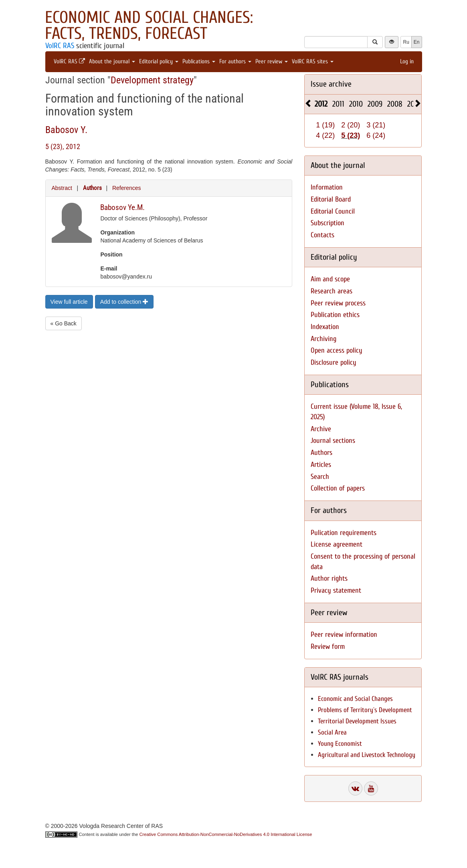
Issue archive (331, 84)
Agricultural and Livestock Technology (367, 755)
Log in (407, 62)
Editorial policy (159, 62)
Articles (321, 465)
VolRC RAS (60, 46)
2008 (395, 104)
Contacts (322, 235)
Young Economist (340, 744)
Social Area (332, 732)
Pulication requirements (344, 533)
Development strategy (152, 80)
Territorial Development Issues (357, 721)
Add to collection (124, 302)
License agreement (337, 544)
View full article (69, 302)
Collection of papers (338, 488)
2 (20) (351, 125)
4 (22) (325, 135)
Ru (406, 42)
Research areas (332, 291)
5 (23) (351, 135)
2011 (338, 104)
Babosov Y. (66, 130)
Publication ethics (335, 315)
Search (320, 477)
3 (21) (376, 125)
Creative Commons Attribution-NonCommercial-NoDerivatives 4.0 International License (226, 834)
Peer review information (344, 635)
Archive (321, 429)
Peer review (272, 62)
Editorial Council (333, 211)
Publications (199, 62)
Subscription (328, 223)
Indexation (325, 327)
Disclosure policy (334, 362)
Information (327, 187)
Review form (328, 647)
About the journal (112, 62)
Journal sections (333, 441)
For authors (235, 62)
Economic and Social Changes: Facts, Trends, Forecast (149, 25)
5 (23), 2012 (63, 146)
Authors (92, 188)
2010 (356, 104)
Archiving (323, 339)
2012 (321, 104)
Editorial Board (331, 199)
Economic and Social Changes (355, 699)
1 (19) (325, 125)
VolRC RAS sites (313, 62)
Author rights (329, 578)
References (127, 188)
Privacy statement (336, 590)
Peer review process (338, 303)
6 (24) (376, 135)
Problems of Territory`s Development (365, 710)
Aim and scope (330, 279)
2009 (375, 104)
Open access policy (337, 350)
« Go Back (64, 323)
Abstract (62, 188)
